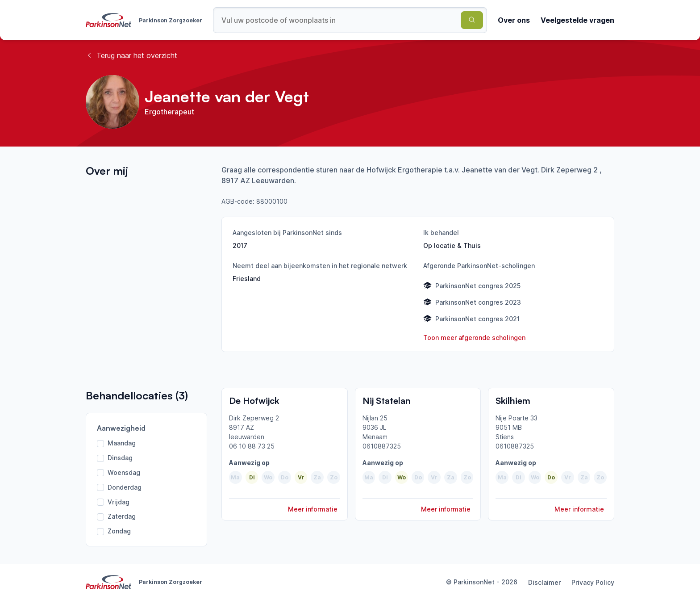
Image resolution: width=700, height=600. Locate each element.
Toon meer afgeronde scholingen (474, 338)
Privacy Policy (593, 582)
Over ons (514, 20)
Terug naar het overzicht (131, 55)
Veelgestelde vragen (577, 20)
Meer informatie (313, 509)
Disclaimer (544, 582)
